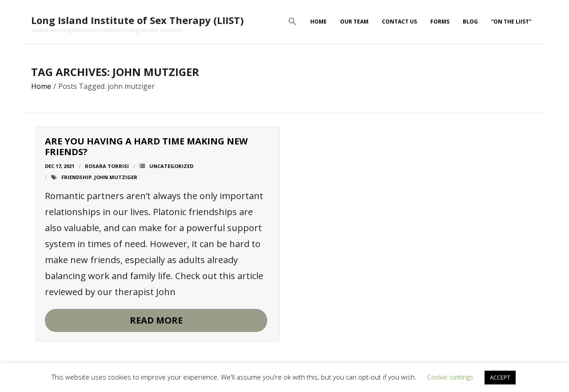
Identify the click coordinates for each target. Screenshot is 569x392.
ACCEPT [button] (500, 377)
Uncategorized (171, 166)
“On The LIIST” (511, 22)
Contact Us (399, 22)
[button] (293, 22)
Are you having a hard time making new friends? (146, 146)
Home (319, 22)
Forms (440, 22)
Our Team (354, 22)
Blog (470, 22)
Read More (156, 320)
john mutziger (116, 177)
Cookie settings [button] (450, 377)
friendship (76, 177)
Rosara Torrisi (107, 166)
